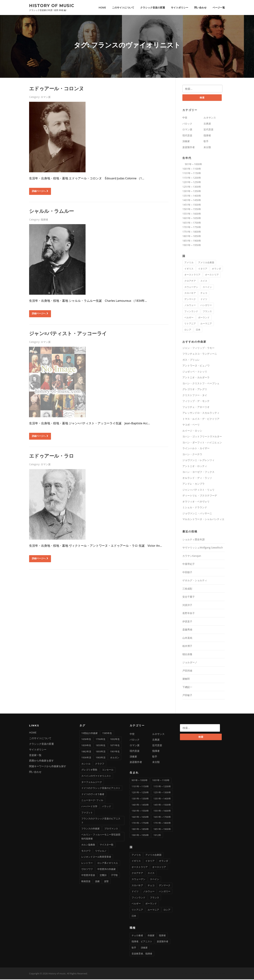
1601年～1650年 (192, 219)
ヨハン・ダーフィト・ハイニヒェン (202, 443)
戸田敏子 (187, 696)
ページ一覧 (219, 7)
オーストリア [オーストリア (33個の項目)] (212, 275)
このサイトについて (123, 7)
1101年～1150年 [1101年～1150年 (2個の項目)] (140, 787)
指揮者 (44, 220)
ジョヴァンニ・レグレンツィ (198, 461)
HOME (102, 7)
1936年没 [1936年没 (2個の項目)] (86, 758)
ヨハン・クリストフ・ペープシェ (201, 384)
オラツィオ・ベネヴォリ (196, 502)
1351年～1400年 (192, 196)
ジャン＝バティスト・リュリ (198, 490)
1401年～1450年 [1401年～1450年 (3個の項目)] (140, 805)
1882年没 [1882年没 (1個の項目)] (86, 752)
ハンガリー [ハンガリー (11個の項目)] (206, 306)
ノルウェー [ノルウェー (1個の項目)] (190, 306)
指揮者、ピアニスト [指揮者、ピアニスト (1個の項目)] (142, 942)
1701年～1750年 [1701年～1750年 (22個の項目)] (140, 824)
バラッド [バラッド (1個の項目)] (107, 807)
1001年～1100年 (192, 169)
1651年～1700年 (192, 223)
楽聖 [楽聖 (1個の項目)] (106, 882)
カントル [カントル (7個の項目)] (86, 764)
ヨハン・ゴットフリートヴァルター (202, 437)
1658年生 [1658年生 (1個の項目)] (86, 740)
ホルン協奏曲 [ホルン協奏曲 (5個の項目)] (88, 845)
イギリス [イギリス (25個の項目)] (189, 269)
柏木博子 (187, 647)
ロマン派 (46, 97)
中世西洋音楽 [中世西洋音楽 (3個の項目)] (88, 876)
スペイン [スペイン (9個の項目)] (207, 288)
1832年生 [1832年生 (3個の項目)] (115, 740)
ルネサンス (210, 118)
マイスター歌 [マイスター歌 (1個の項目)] (107, 845)
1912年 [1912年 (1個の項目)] (157, 836)
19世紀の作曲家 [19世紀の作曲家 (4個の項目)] (90, 734)
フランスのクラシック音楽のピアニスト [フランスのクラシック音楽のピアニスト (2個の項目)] (101, 821)
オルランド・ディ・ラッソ (197, 479)
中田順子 (187, 573)
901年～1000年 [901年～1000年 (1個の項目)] (140, 781)
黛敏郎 (186, 680)
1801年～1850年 (192, 237)
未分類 (207, 148)
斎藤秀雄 (187, 630)
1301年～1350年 (192, 192)
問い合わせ (200, 7)
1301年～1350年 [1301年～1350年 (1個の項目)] (140, 799)
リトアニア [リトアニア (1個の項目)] (190, 324)
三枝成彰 (187, 589)
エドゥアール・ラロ (52, 456)
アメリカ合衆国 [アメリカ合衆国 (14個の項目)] (206, 263)
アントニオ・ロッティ (195, 467)
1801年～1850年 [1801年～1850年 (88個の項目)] (140, 830)
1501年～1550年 (192, 210)
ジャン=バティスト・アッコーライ (68, 334)
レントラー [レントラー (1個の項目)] (87, 864)
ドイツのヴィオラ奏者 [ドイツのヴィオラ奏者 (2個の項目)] (93, 795)
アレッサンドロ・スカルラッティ (201, 414)
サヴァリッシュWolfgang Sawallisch (203, 548)
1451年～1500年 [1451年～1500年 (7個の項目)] (162, 805)
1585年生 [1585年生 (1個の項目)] (107, 734)
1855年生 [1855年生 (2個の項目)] (101, 746)
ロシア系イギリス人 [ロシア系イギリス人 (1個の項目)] (108, 864)
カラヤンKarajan (192, 556)
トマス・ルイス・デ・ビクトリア (201, 419)
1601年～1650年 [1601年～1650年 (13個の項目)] (140, 818)
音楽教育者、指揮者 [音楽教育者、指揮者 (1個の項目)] (142, 954)
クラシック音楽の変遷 (153, 7)
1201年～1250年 (192, 183)
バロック (187, 124)
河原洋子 (187, 606)
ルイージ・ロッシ (192, 431)
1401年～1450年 (192, 201)
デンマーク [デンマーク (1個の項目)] (190, 300)
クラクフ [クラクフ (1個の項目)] (100, 764)
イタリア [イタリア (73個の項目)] (203, 269)
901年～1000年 (192, 165)
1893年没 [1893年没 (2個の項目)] (101, 752)
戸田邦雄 (187, 671)
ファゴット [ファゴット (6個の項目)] (87, 813)
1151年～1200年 (192, 178)
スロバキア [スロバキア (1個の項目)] (190, 294)
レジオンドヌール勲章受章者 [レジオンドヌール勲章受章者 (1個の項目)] (96, 857)
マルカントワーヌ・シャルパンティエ (203, 520)
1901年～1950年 (192, 246)
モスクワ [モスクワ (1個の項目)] (86, 851)
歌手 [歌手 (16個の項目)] (134, 948)
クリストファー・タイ (195, 396)
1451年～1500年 (192, 205)
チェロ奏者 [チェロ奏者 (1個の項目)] (137, 936)
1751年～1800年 (192, 232)
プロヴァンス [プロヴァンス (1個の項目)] (111, 829)
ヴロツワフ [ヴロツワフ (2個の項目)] (87, 870)
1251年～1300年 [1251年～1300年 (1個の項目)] (162, 793)
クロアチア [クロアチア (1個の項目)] (190, 281)
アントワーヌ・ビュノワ (196, 366)
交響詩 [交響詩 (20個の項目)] (103, 876)
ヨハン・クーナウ (192, 455)
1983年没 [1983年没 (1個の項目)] (101, 758)
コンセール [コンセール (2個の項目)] (108, 770)
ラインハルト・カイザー (196, 449)
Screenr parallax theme (194, 974)
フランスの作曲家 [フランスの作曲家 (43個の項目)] (90, 829)
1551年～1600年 (192, 214)
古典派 (207, 124)
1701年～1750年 (192, 228)
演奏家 (186, 142)
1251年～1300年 (192, 187)
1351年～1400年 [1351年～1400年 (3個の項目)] (162, 799)
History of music (52, 5)
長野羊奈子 (189, 614)
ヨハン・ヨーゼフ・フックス (198, 473)
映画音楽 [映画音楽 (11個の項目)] (86, 882)
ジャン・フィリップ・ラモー (198, 349)
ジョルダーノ (190, 663)
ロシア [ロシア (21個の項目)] (188, 330)
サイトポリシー (180, 7)
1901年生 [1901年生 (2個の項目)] (115, 752)
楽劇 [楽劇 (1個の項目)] (97, 882)
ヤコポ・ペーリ (191, 425)
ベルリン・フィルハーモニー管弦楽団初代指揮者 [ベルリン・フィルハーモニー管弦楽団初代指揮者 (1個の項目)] (101, 837)
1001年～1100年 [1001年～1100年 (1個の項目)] (161, 781)
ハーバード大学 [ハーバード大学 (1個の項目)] (89, 807)
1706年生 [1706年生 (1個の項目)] (101, 740)
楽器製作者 (189, 148)
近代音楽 (208, 130)
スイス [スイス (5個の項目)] (204, 281)
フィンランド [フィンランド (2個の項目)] (191, 312)
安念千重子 (189, 598)
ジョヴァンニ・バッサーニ (197, 514)
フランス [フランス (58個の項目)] (207, 312)
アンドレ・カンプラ (193, 485)
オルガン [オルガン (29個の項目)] (115, 758)
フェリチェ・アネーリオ (196, 408)
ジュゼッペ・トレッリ (195, 372)
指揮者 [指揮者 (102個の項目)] (162, 936)
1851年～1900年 (192, 241)
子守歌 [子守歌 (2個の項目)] (114, 876)
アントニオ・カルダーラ (196, 378)
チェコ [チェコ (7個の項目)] (204, 294)
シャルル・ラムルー (52, 212)
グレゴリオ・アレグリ (195, 390)
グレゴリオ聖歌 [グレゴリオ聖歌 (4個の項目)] (89, 770)
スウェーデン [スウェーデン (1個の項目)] (191, 288)
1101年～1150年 (192, 174)
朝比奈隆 (187, 655)
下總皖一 (187, 688)
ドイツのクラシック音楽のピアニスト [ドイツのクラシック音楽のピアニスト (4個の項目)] (101, 789)
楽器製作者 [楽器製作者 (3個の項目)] (163, 942)
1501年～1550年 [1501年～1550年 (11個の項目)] (140, 811)
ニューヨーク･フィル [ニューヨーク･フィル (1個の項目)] (92, 801)
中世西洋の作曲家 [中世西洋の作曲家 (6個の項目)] (107, 870)
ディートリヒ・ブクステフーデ (200, 496)
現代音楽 (187, 136)
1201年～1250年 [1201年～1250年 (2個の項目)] (140, 793)
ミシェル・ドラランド (195, 508)
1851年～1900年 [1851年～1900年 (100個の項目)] (162, 830)
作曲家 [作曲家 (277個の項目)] (151, 936)
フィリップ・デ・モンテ (196, 402)
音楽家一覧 (35, 756)
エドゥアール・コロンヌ (56, 89)
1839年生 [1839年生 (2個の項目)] (86, 746)
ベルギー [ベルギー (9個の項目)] (189, 318)
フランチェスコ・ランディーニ (200, 355)
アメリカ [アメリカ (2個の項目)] (189, 263)
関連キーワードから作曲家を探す (48, 767)
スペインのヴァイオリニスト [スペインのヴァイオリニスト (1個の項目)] (96, 776)
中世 (185, 118)
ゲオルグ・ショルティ (195, 581)
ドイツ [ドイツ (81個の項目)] (204, 300)
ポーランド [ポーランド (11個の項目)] (204, 318)
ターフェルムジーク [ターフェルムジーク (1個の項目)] (92, 783)
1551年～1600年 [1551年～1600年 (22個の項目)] (162, 811)
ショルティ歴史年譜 (193, 540)
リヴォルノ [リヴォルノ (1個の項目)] (101, 851)
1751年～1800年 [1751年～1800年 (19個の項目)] (162, 824)
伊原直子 (187, 622)
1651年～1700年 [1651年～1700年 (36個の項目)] (162, 818)
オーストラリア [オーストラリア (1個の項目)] (192, 275)
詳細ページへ (40, 192)
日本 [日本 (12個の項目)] (198, 330)
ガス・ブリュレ (191, 360)
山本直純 (187, 638)
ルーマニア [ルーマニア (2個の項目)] (206, 324)
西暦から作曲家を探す (41, 761)
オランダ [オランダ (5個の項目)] (216, 269)
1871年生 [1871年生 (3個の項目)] (115, 746)
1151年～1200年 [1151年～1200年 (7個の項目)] (162, 787)
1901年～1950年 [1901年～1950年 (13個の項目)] (140, 836)
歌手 (206, 142)
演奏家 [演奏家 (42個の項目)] (144, 948)
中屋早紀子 (189, 565)
